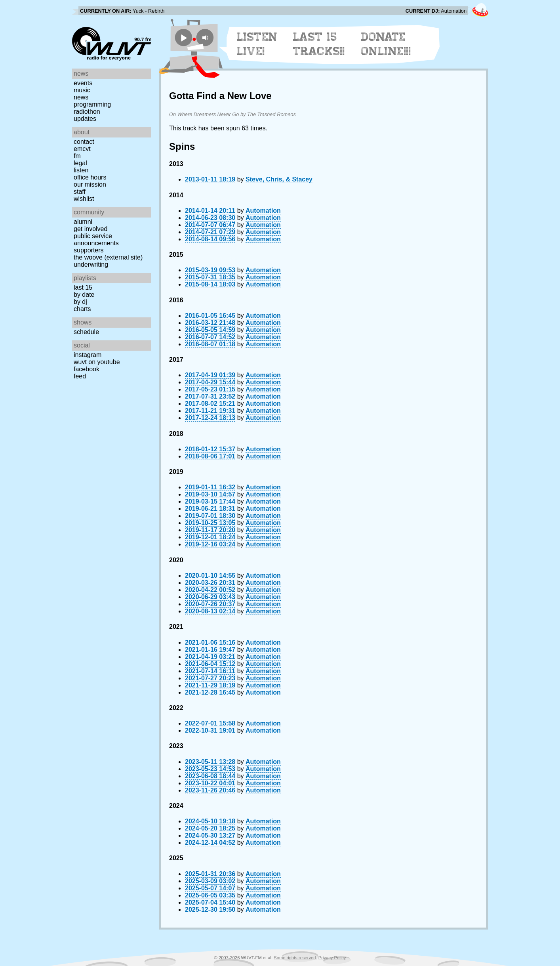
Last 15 (83, 287)
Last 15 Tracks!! (319, 44)
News (81, 97)
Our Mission (90, 184)
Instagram (88, 355)
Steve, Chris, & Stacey (279, 179)
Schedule (86, 332)
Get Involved (90, 229)
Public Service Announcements (96, 240)
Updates (85, 119)
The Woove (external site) (108, 257)
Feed (80, 376)
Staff (80, 192)
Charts (82, 309)
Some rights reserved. (295, 958)
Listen (81, 170)
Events (83, 83)
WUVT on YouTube (97, 362)
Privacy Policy (332, 958)
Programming (92, 104)
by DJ (80, 302)
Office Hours (90, 177)
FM (77, 156)
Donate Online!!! (386, 44)
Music (82, 90)
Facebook (87, 369)
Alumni (83, 222)
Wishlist (84, 199)
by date (84, 295)
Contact (84, 142)
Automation (263, 211)
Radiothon (87, 112)
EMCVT (82, 149)
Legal (80, 163)
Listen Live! (257, 44)
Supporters (89, 250)
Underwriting (91, 264)
